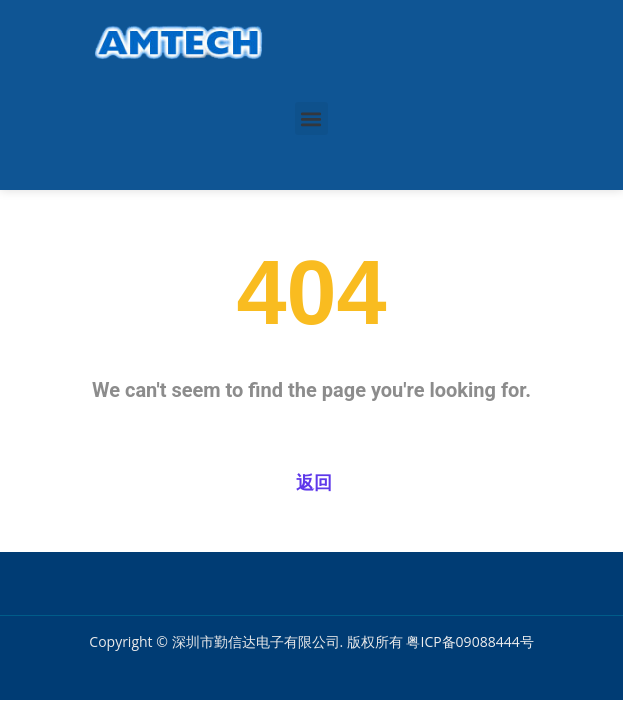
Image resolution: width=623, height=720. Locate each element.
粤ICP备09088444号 (469, 641)
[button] (311, 118)
